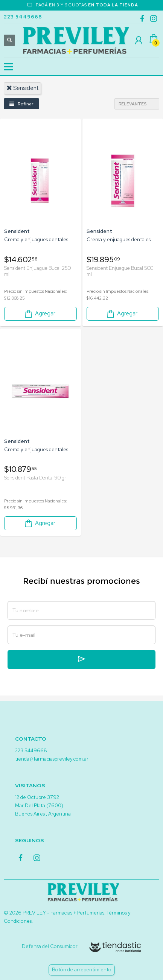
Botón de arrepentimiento (82, 970)
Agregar (40, 314)
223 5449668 (23, 17)
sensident (22, 88)
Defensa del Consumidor (50, 946)
